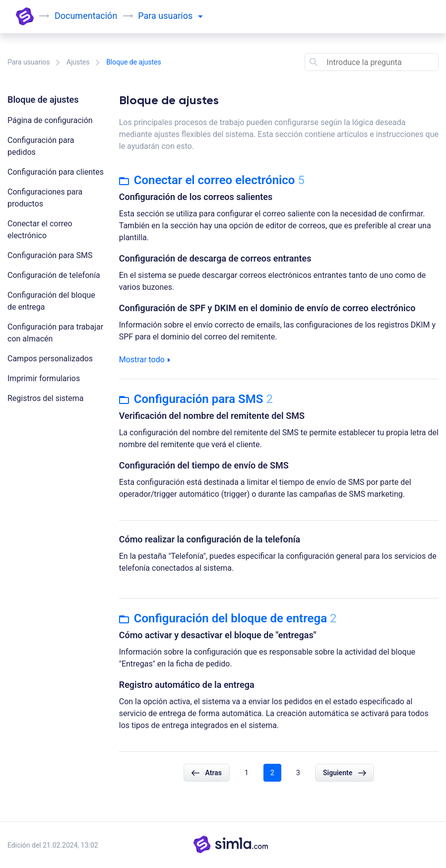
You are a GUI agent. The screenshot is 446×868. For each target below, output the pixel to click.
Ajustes (78, 62)
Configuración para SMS (50, 255)
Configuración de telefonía (54, 275)
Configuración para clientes (56, 172)
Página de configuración (50, 120)
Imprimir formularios (44, 378)
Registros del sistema (46, 398)
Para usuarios (29, 62)
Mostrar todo (145, 360)
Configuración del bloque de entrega (228, 618)
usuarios (180, 16)
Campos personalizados (50, 359)
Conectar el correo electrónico (212, 180)
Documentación (86, 16)
